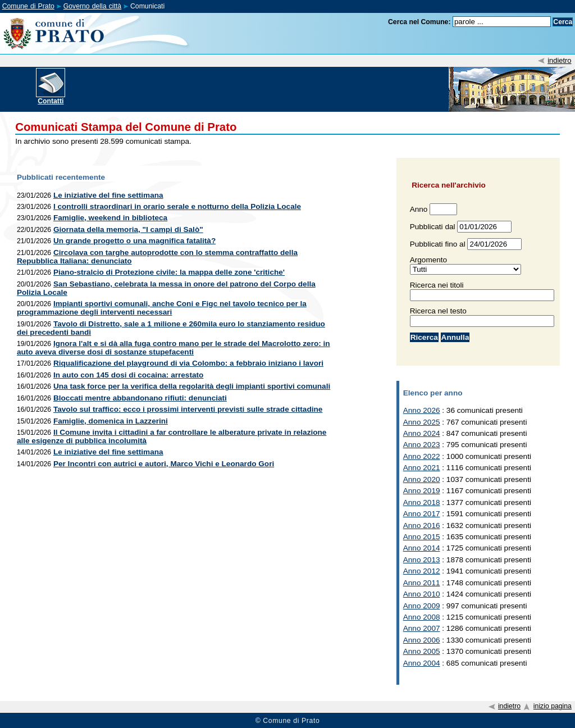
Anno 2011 (422, 583)
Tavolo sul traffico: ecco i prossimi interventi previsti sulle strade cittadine (188, 409)
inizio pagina (553, 706)
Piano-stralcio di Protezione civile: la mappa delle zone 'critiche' (169, 272)
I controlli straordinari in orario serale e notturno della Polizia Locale (177, 206)
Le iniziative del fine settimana (108, 195)
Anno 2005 (422, 651)
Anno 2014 (422, 548)
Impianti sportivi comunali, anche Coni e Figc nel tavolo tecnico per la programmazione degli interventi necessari (162, 308)
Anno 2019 (422, 491)
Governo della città (92, 6)
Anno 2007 (422, 628)
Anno (419, 209)
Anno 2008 (422, 617)
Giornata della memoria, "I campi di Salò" (128, 229)
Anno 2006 (422, 640)
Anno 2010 (422, 594)
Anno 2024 (422, 433)
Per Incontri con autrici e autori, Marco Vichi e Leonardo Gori (164, 464)
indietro (559, 60)
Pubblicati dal (433, 227)
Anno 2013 (422, 560)
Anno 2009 (422, 606)
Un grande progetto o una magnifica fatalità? (134, 241)
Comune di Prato (28, 6)
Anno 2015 (422, 537)
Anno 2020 (422, 479)
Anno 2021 (422, 468)
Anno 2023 (422, 445)
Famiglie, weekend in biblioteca (110, 218)
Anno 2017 (422, 514)
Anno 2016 (422, 525)
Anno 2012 (422, 571)
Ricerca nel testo (438, 311)
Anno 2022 (422, 456)
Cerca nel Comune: (419, 22)
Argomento (429, 260)
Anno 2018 (422, 502)
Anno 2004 (422, 663)
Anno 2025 (422, 422)
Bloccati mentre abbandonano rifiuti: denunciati (140, 398)
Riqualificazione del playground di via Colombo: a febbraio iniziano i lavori (188, 363)
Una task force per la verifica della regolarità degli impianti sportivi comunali (192, 386)
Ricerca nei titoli (437, 285)
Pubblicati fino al (438, 244)
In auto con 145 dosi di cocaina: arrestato (128, 375)
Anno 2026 (422, 410)
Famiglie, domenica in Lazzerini (111, 421)
